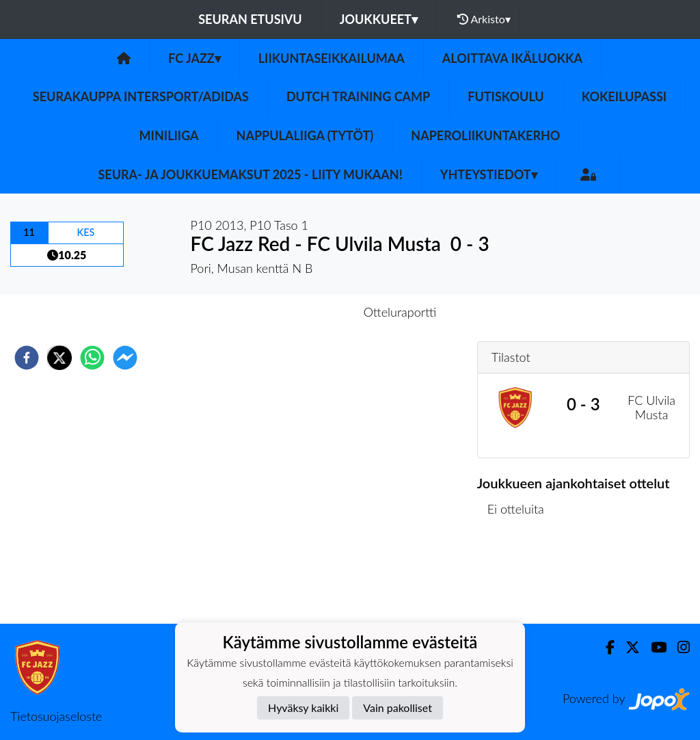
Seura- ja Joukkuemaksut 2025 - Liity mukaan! (250, 174)
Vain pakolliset (398, 708)
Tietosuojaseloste (56, 716)
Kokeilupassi (624, 96)
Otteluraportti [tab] (400, 312)
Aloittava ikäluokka (512, 58)
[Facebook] (605, 647)
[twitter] (59, 358)
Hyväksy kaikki (303, 708)
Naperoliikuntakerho (485, 135)
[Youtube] (653, 647)
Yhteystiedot (489, 174)
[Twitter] (627, 647)
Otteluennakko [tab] (303, 312)
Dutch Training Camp (358, 96)
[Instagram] (678, 647)
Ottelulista (521, 578)
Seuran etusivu (250, 19)
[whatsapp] (92, 358)
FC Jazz (194, 58)
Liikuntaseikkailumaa (332, 58)
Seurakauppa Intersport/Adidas (141, 96)
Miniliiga (169, 135)
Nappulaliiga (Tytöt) (305, 135)
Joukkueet (379, 19)
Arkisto (484, 19)
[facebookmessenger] (125, 358)
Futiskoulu (506, 96)
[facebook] (27, 358)
